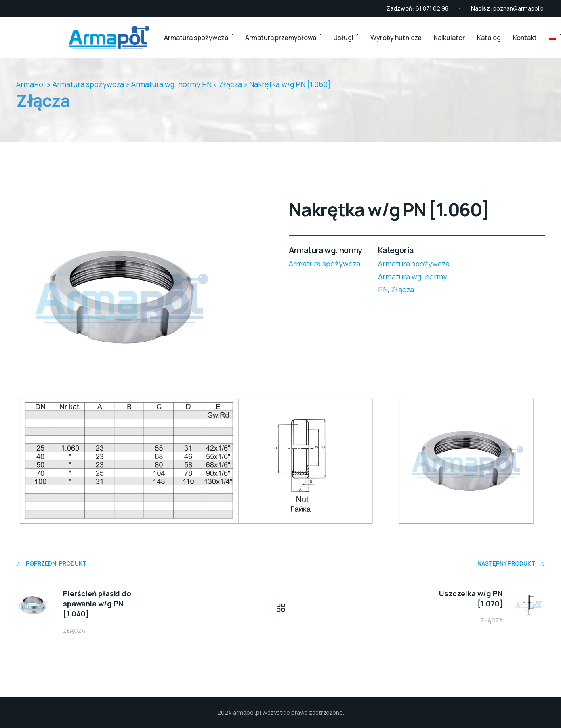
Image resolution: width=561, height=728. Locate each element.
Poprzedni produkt (56, 563)
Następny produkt (506, 563)
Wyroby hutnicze (396, 38)
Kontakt (525, 38)
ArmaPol (31, 84)
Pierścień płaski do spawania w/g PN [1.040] (97, 604)
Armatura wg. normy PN (171, 84)
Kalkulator (449, 38)
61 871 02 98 (432, 8)
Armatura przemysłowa (281, 38)
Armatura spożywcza (196, 38)
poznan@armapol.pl (519, 8)
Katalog (489, 38)
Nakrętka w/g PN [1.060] (290, 84)
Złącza (230, 84)
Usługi (343, 38)
